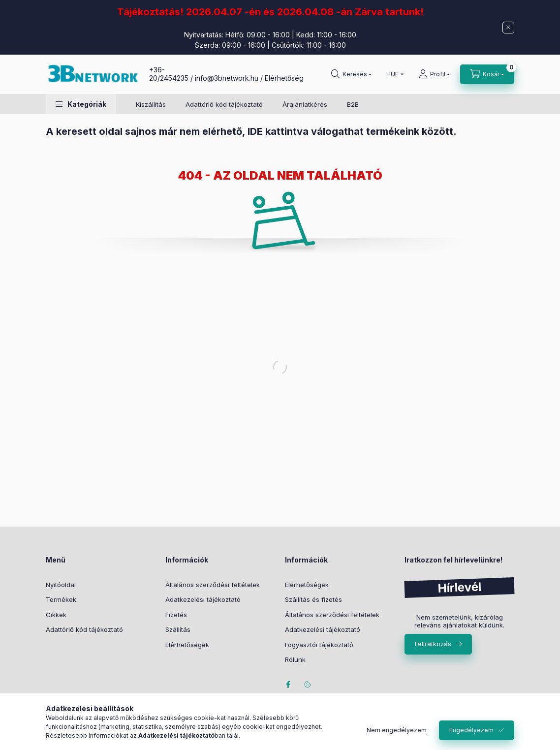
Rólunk (295, 659)
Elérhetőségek (187, 645)
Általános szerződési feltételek (213, 585)
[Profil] (434, 74)
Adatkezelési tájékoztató (203, 599)
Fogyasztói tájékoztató (319, 645)
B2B (353, 104)
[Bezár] (508, 28)
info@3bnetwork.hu (227, 78)
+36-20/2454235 (169, 74)
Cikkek (56, 615)
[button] (81, 104)
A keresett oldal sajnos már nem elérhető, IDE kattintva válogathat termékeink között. (251, 131)
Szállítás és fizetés (313, 599)
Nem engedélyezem (397, 730)
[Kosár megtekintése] (487, 74)
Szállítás (178, 629)
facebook (288, 685)
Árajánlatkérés (305, 104)
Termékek (61, 599)
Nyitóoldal (61, 585)
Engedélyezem (471, 730)
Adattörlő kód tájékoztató (224, 104)
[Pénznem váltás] (393, 74)
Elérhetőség (284, 78)
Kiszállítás (151, 104)
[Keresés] (351, 74)
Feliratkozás (433, 644)
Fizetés (176, 615)
